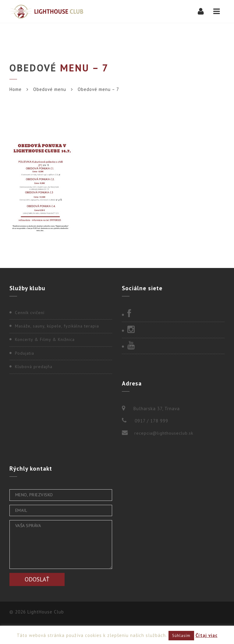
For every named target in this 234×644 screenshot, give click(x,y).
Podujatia (25, 353)
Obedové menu (50, 89)
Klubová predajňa (34, 367)
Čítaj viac (207, 635)
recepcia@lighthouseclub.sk (164, 433)
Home (16, 89)
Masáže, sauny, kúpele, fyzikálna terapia (57, 326)
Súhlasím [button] (181, 636)
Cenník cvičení (30, 313)
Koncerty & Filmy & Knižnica (45, 339)
